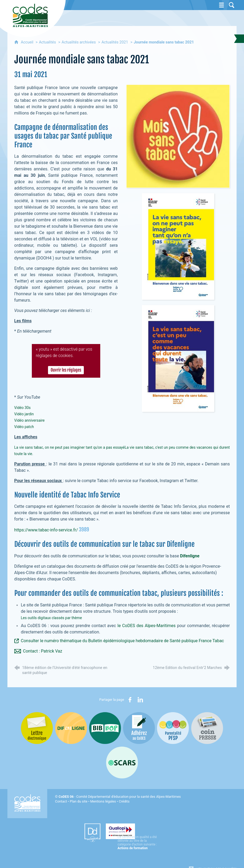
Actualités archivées (79, 42)
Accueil (28, 42)
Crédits (124, 801)
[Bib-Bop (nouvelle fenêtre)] (105, 728)
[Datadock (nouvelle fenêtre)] (79, 833)
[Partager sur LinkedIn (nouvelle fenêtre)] (140, 700)
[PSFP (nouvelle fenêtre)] (173, 728)
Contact (61, 801)
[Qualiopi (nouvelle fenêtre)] (133, 831)
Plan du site (79, 801)
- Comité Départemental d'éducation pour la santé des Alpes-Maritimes (120, 797)
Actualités (47, 42)
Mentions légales (103, 801)
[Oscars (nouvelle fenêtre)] (122, 763)
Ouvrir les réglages (66, 370)
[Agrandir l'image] (178, 136)
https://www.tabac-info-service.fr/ (46, 530)
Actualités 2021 (115, 42)
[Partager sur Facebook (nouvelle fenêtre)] (130, 700)
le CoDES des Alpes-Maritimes (147, 626)
